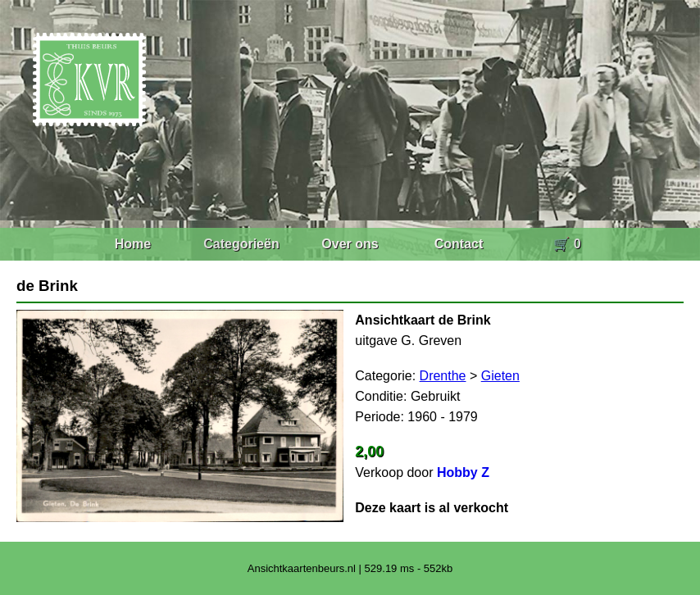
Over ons (350, 244)
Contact (459, 244)
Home (133, 244)
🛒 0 (567, 244)
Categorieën (241, 244)
